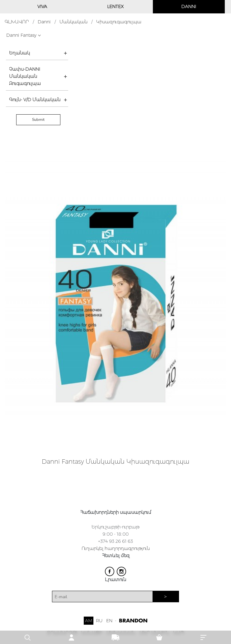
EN (109, 621)
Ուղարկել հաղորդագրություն (116, 548)
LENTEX (115, 7)
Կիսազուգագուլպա (119, 22)
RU (99, 621)
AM (89, 621)
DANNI (189, 7)
